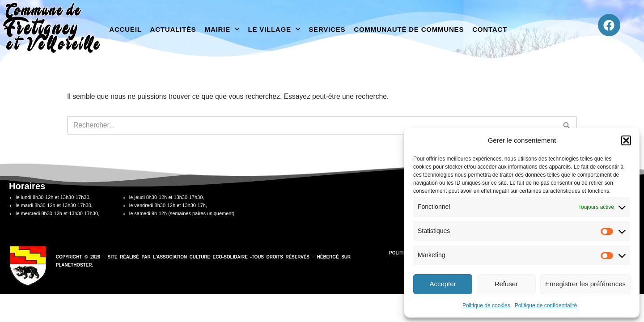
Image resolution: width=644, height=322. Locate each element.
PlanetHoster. (74, 293)
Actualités (173, 29)
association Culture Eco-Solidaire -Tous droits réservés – (237, 285)
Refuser (506, 284)
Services (327, 29)
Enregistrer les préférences (585, 284)
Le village (274, 29)
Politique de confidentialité (546, 305)
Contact (490, 29)
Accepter (443, 284)
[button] (626, 140)
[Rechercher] (312, 126)
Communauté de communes (409, 29)
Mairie (222, 29)
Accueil (125, 29)
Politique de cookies (486, 305)
